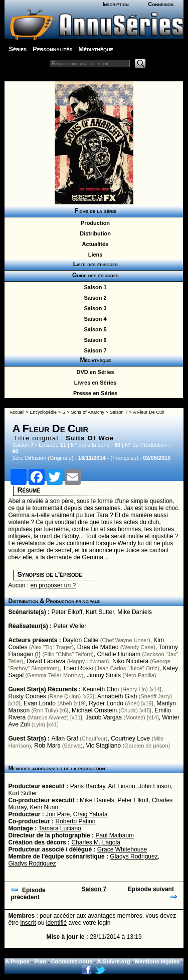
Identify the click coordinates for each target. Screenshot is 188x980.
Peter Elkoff (67, 612)
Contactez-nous (72, 961)
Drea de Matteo (98, 647)
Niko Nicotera (130, 661)
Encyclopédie (44, 412)
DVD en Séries (93, 372)
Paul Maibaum (115, 835)
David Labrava (46, 661)
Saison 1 (93, 287)
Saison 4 (93, 319)
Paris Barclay (88, 786)
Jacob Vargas (104, 717)
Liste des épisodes (94, 264)
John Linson (155, 786)
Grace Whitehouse (122, 849)
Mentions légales (157, 961)
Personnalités (52, 49)
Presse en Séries (94, 393)
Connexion (161, 4)
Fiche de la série (94, 211)
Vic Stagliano (103, 746)
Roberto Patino (75, 821)
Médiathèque (96, 49)
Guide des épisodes (93, 275)
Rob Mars (47, 746)
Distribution (94, 233)
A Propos (17, 961)
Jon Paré (58, 814)
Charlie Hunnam (119, 654)
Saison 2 (93, 298)
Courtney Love (130, 739)
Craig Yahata (90, 814)
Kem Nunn (44, 807)
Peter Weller (70, 626)
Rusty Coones (27, 696)
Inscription (115, 4)
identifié (56, 923)
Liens (94, 255)
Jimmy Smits (104, 675)
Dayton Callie (80, 640)
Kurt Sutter (100, 612)
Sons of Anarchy (87, 412)
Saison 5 (93, 329)
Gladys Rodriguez (134, 856)
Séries (18, 49)
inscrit (28, 923)
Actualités (94, 244)
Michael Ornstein (94, 710)
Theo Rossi (78, 668)
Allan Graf (64, 739)
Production (94, 223)
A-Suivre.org (114, 961)
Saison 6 (93, 340)
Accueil (17, 412)
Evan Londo (40, 703)
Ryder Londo (106, 703)
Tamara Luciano (59, 828)
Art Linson (122, 786)
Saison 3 (93, 308)
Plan (40, 961)
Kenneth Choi (101, 689)
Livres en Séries (94, 383)
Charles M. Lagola (96, 842)
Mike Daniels (135, 612)
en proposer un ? (53, 585)
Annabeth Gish (117, 696)
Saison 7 (93, 350)
